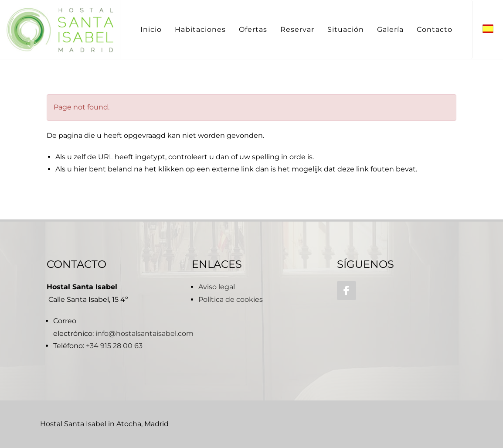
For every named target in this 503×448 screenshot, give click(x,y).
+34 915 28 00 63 (114, 346)
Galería (390, 29)
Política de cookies (231, 299)
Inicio (151, 29)
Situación (346, 29)
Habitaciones (200, 29)
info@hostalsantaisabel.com (144, 333)
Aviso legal (217, 287)
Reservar (297, 29)
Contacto (435, 29)
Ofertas (253, 29)
